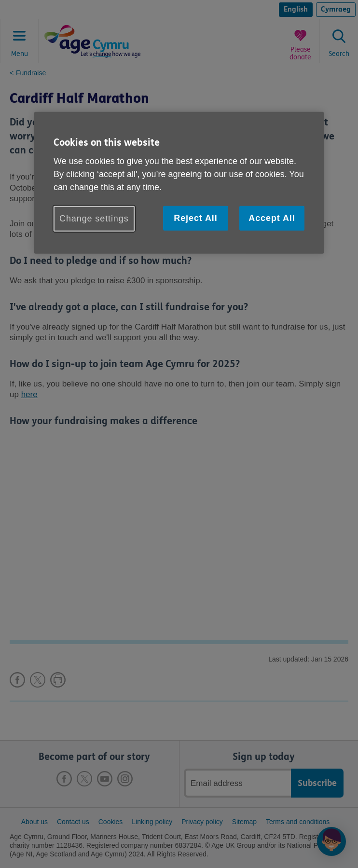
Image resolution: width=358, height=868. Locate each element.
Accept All (272, 218)
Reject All (195, 218)
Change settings (94, 218)
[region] (179, 183)
